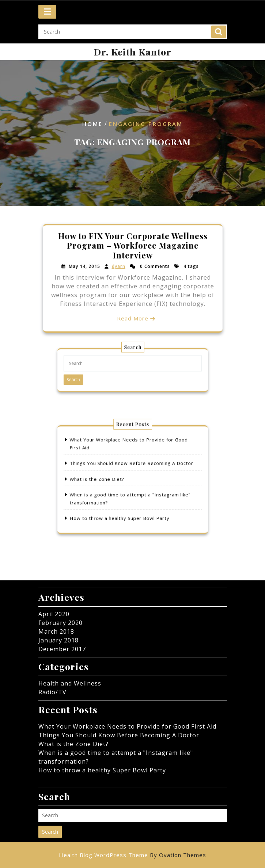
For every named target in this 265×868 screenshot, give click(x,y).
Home (92, 124)
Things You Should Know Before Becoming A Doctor (132, 467)
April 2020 (54, 614)
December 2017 (62, 649)
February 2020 (60, 623)
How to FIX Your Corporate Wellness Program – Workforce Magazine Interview (132, 246)
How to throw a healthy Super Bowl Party (122, 510)
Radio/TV (52, 692)
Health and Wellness (70, 683)
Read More (132, 318)
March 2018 (56, 631)
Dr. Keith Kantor (132, 52)
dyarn (118, 267)
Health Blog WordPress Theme (132, 855)
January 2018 (58, 640)
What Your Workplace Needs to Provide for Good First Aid (127, 726)
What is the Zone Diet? (105, 479)
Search (219, 30)
